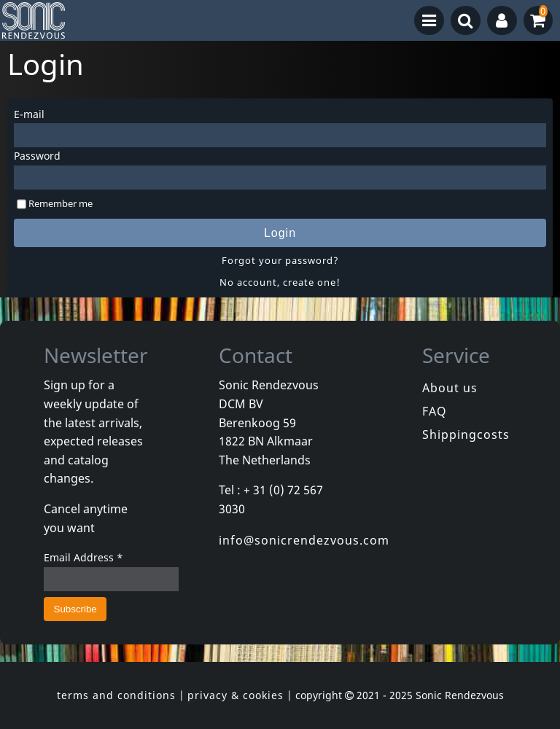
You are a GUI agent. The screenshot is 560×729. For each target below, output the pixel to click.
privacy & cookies (236, 695)
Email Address (83, 557)
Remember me (61, 203)
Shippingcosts (466, 434)
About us (450, 388)
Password (37, 156)
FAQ (435, 411)
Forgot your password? (280, 260)
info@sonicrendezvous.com (304, 540)
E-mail (29, 114)
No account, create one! (280, 282)
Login (280, 233)
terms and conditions (116, 695)
